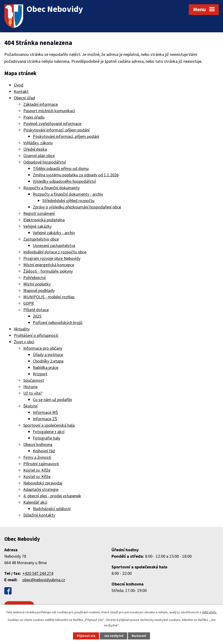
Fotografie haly (46, 438)
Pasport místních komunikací (49, 111)
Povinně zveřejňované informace (52, 123)
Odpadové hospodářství (45, 162)
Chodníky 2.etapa (48, 361)
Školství (30, 406)
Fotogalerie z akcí (49, 432)
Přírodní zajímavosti (41, 464)
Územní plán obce (39, 156)
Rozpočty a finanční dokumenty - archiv (68, 194)
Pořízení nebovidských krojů (58, 322)
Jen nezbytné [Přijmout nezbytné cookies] (114, 636)
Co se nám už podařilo (52, 399)
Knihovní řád (44, 451)
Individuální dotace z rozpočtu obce (55, 252)
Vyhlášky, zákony (38, 143)
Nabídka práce (46, 367)
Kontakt (21, 91)
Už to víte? (33, 393)
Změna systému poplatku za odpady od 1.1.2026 (76, 175)
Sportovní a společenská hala (49, 425)
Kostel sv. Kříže (37, 470)
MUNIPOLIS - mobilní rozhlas (49, 297)
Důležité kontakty (39, 515)
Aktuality (22, 329)
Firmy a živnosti (37, 457)
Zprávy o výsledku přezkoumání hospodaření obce (77, 207)
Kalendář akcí (35, 502)
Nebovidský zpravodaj (43, 483)
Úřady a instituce (48, 355)
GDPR (29, 303)
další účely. (209, 612)
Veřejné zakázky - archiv (54, 233)
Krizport (40, 374)
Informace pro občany (43, 348)
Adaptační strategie (41, 489)
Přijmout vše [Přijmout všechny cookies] (86, 636)
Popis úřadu (34, 117)
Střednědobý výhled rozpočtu (68, 201)
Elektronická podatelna (44, 220)
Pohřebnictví (34, 278)
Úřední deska (35, 149)
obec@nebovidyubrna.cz (44, 580)
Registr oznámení (39, 213)
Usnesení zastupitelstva (54, 245)
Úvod (19, 85)
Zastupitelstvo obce (41, 239)
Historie (30, 387)
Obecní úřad (24, 98)
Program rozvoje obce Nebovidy (52, 258)
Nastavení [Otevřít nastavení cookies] (139, 636)
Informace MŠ (45, 412)
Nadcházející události (52, 509)
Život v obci (24, 342)
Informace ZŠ (45, 419)
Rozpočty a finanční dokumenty (51, 188)
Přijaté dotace (36, 310)
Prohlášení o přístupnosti (36, 335)
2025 (37, 316)
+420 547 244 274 (38, 573)
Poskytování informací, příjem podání (56, 130)
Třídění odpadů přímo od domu (61, 168)
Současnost (34, 380)
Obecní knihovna (38, 444)
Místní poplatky (37, 284)
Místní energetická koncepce (49, 265)
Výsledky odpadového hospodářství (64, 181)
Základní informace (41, 104)
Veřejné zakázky (37, 226)
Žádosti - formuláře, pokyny (48, 271)
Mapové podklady (39, 290)
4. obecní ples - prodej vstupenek (52, 496)
